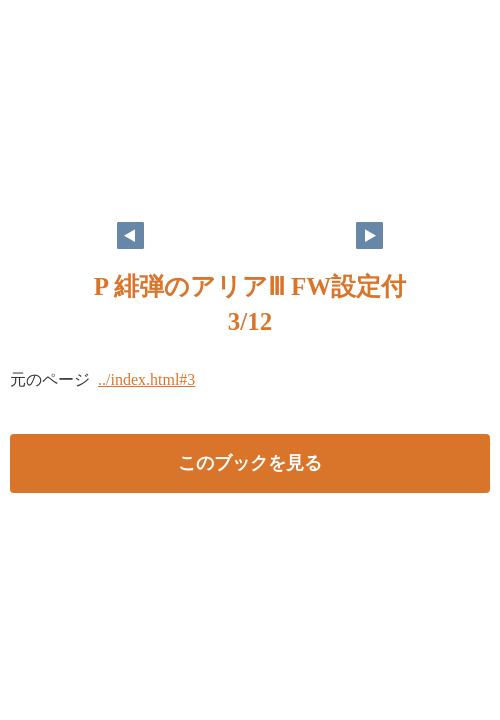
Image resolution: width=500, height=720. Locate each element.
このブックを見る (250, 463)
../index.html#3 (146, 379)
